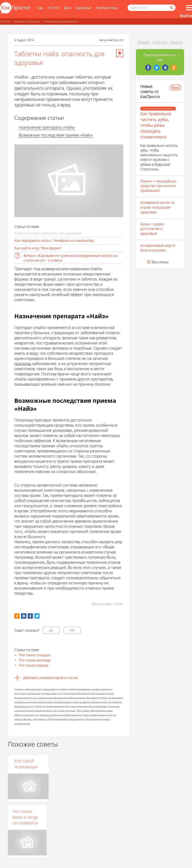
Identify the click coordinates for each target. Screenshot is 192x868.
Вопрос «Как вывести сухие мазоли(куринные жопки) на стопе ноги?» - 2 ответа (71, 258)
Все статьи (160, 262)
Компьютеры (107, 8)
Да (51, 630)
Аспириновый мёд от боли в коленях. (158, 248)
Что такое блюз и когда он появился (25, 817)
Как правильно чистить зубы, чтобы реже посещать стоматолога (156, 125)
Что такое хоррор (33, 665)
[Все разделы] (189, 8)
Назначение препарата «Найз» (47, 127)
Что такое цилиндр (35, 660)
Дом (68, 8)
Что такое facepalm (22, 764)
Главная (5, 21)
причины (23, 364)
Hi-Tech (54, 8)
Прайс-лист (160, 42)
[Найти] (171, 8)
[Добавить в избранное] (120, 53)
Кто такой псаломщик (106, 764)
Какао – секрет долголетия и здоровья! (152, 229)
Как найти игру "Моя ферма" (38, 248)
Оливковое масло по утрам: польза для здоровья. (158, 207)
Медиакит (144, 42)
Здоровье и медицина (27, 21)
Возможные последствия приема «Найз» (56, 135)
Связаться (176, 42)
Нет (72, 630)
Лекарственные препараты (61, 21)
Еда (40, 8)
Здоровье (83, 8)
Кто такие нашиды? (63, 764)
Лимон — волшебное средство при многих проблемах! (158, 186)
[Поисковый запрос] (152, 8)
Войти (186, 16)
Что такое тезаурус (35, 655)
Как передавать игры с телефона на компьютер (54, 241)
